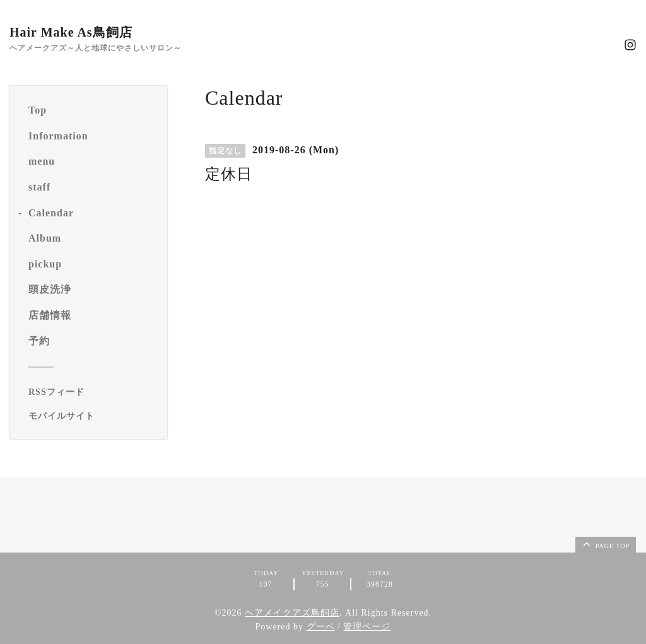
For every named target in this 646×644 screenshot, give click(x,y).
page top (605, 544)
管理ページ (367, 627)
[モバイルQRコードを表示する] (93, 416)
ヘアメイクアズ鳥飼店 (292, 613)
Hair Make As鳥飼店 (71, 32)
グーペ (321, 627)
